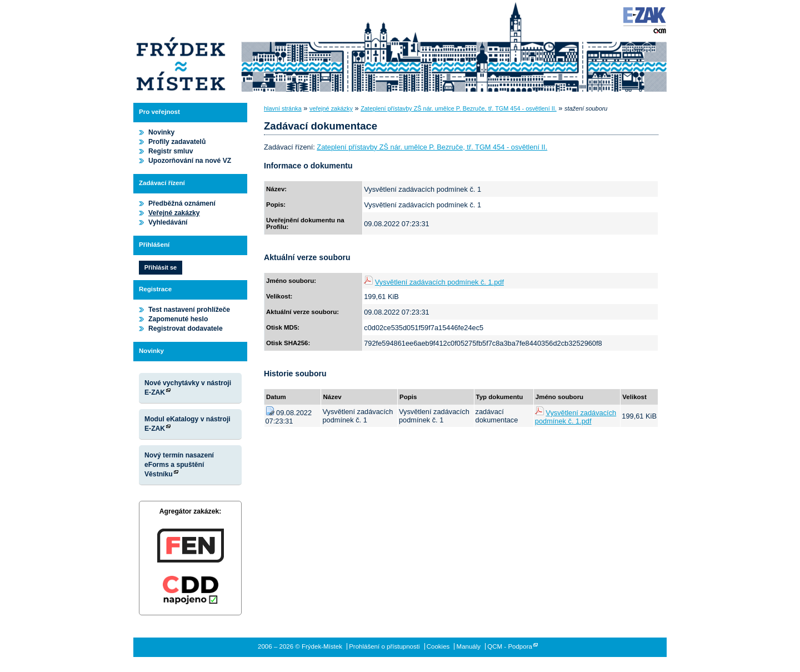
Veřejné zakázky (174, 213)
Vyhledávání (168, 222)
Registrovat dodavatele (186, 328)
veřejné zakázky (331, 108)
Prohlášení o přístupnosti (384, 646)
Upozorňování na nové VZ (190, 161)
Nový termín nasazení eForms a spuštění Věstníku (179, 465)
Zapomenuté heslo (178, 319)
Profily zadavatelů (177, 142)
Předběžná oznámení (182, 203)
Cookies (438, 646)
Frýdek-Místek (181, 47)
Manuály (469, 646)
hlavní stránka (283, 108)
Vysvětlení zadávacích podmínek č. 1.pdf (439, 282)
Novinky (161, 132)
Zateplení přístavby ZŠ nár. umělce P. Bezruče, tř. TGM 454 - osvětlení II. (459, 108)
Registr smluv (171, 151)
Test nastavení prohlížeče (189, 310)
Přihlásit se (161, 267)
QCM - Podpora (510, 646)
